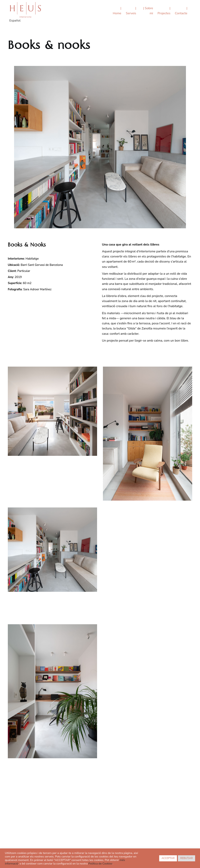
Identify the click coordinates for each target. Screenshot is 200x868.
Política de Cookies (100, 864)
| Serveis (131, 11)
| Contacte (181, 11)
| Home (117, 11)
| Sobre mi (148, 11)
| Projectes (164, 11)
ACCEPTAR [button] (168, 858)
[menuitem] (15, 21)
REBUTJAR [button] (187, 858)
